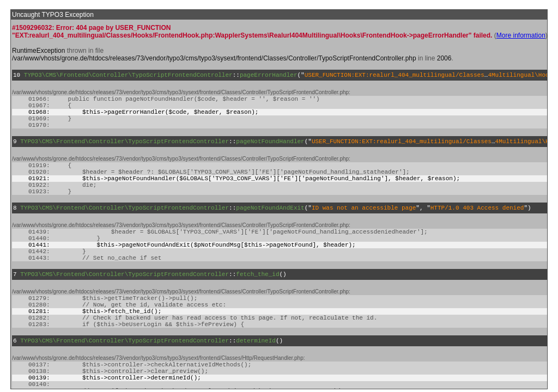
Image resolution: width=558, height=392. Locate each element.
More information (521, 35)
